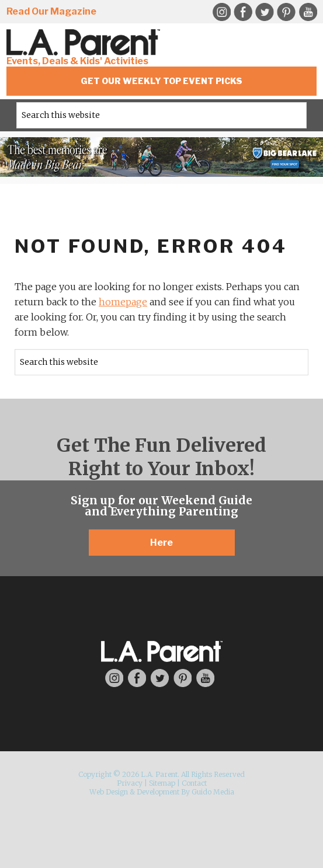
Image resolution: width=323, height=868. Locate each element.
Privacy (130, 783)
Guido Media (213, 792)
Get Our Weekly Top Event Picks (161, 81)
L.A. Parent (85, 42)
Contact (194, 783)
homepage (123, 302)
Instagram (221, 12)
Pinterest (286, 12)
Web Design (109, 792)
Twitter (265, 12)
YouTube (308, 12)
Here (161, 543)
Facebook (243, 12)
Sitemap (162, 783)
